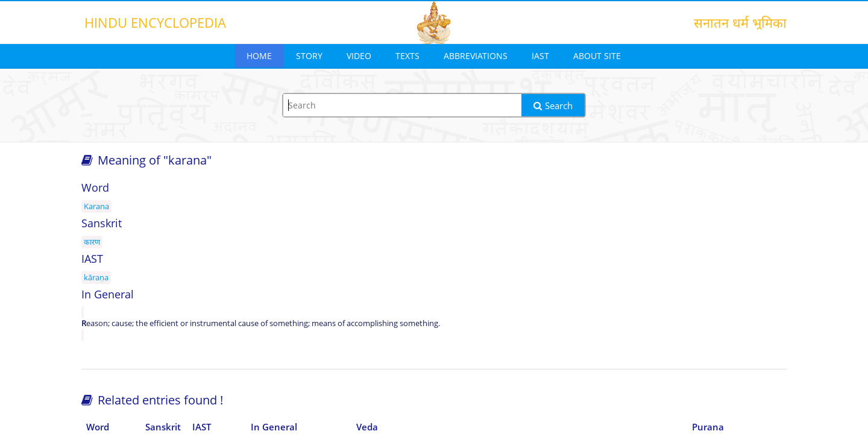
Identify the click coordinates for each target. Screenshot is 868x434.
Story (309, 56)
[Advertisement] (675, 272)
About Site (597, 56)
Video (359, 56)
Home (259, 56)
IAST (540, 56)
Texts (407, 56)
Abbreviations (476, 56)
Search (553, 105)
